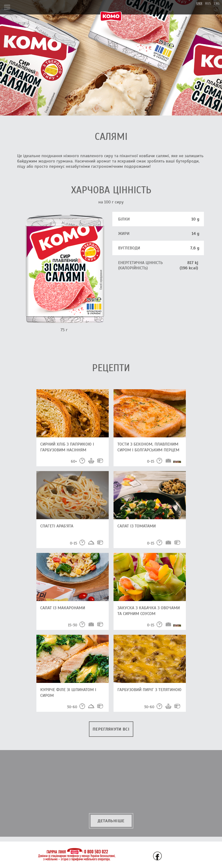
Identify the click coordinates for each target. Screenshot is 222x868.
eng (217, 3)
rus (208, 3)
